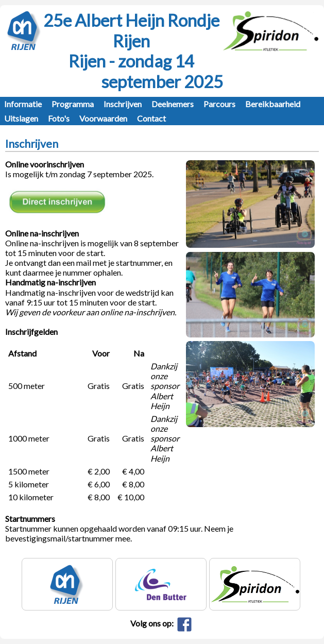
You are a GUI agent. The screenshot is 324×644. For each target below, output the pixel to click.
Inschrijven (123, 104)
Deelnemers (173, 104)
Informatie (23, 104)
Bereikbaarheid (273, 104)
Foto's (59, 118)
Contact (151, 118)
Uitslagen (21, 118)
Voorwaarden (103, 118)
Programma (73, 104)
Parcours (219, 104)
